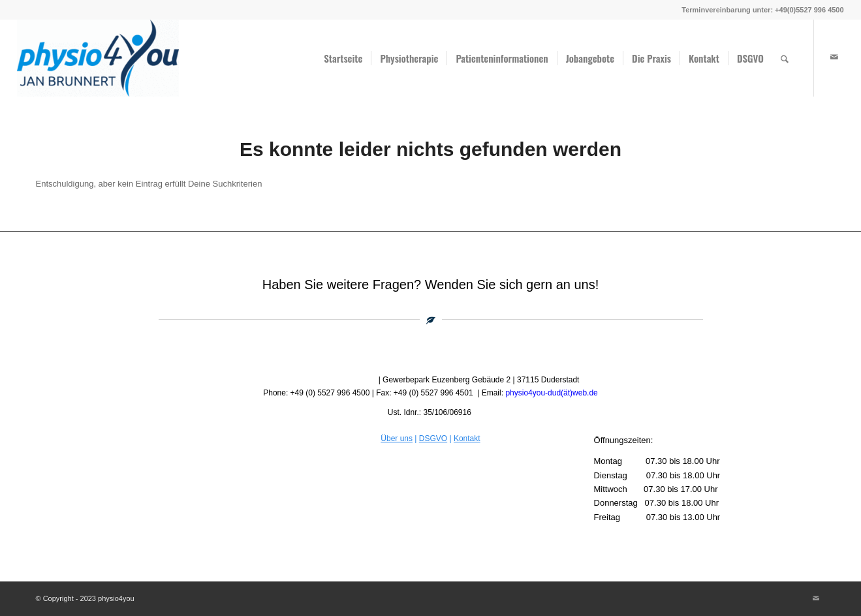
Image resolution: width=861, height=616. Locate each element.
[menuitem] (343, 58)
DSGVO (433, 439)
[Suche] (785, 58)
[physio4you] (98, 58)
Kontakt (467, 439)
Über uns (397, 439)
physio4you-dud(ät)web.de (551, 393)
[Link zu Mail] (834, 57)
